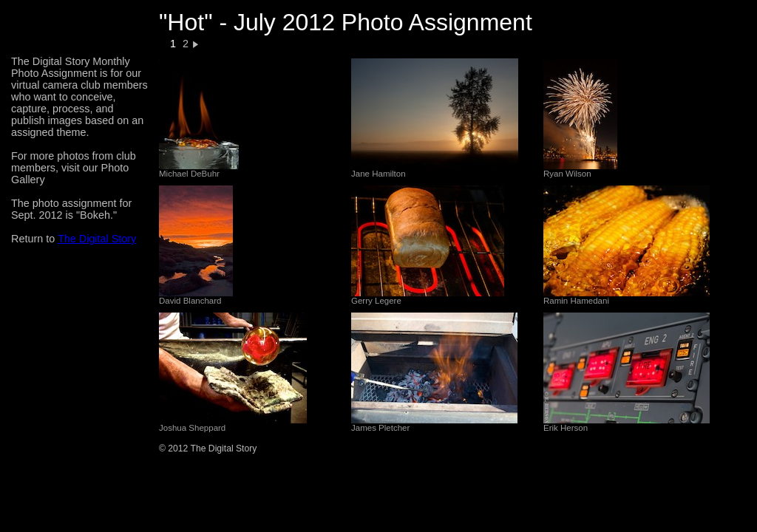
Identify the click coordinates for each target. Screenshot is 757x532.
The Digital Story (97, 239)
